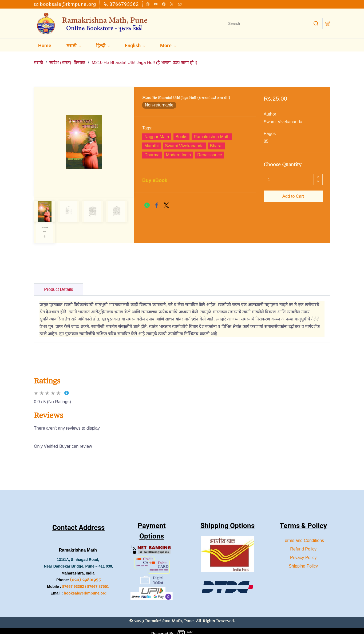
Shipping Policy (303, 560)
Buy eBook (155, 174)
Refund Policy (303, 543)
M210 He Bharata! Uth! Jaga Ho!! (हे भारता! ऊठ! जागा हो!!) (145, 56)
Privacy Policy (303, 551)
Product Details (59, 283)
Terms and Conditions (303, 534)
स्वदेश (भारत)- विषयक (67, 56)
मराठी (38, 56)
